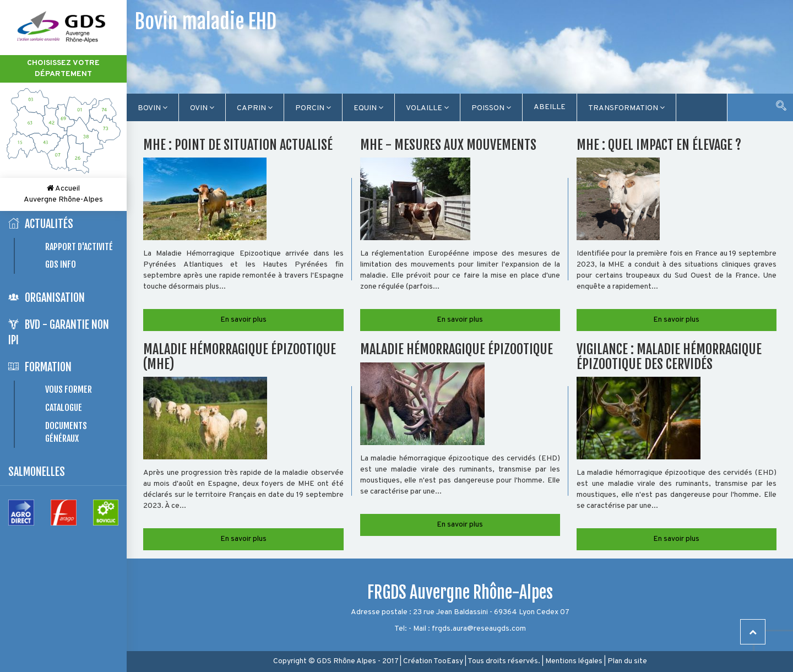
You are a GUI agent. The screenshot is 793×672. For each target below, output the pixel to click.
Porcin (313, 108)
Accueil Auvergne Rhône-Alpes (63, 194)
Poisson (491, 108)
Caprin (255, 108)
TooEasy (448, 661)
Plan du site (627, 661)
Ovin (202, 108)
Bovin (153, 108)
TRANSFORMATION (626, 108)
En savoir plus (243, 320)
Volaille (427, 108)
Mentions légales (574, 661)
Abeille (550, 107)
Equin (368, 108)
